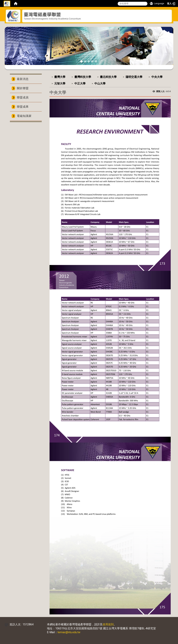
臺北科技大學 (108, 77)
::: (88, 26)
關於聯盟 (23, 88)
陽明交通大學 (134, 77)
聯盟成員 (23, 97)
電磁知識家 (24, 116)
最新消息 (23, 79)
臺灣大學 (60, 77)
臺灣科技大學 (83, 77)
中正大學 (80, 84)
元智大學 (60, 84)
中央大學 (157, 77)
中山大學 (100, 84)
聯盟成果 (23, 107)
